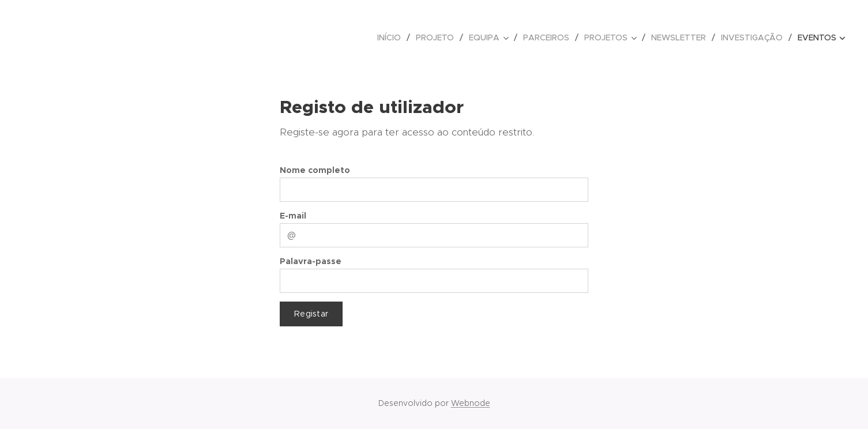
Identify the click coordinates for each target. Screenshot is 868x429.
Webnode (471, 403)
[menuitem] (392, 37)
